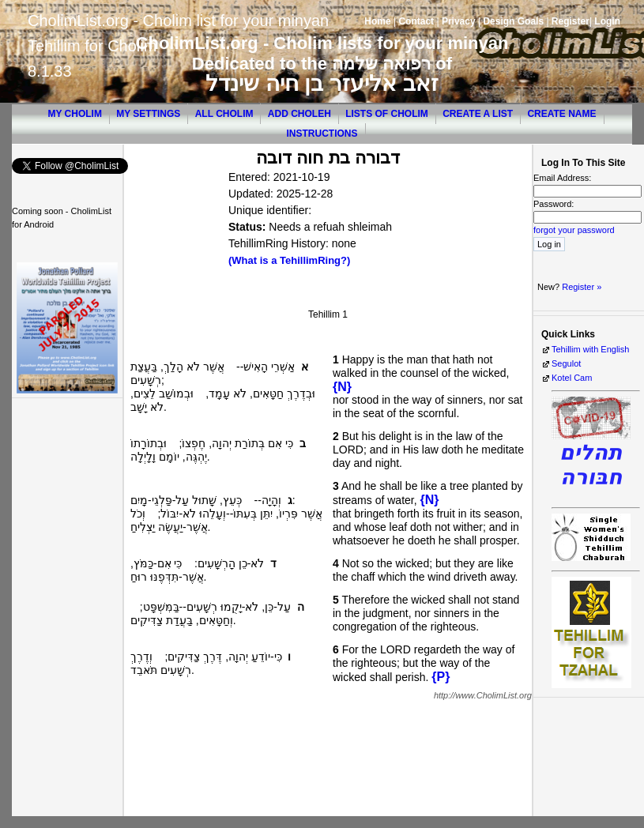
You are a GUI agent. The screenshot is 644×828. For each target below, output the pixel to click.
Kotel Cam (572, 378)
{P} (441, 677)
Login (607, 21)
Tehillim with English (590, 349)
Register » (582, 287)
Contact (416, 21)
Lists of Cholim (387, 114)
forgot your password (574, 230)
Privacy (459, 21)
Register (571, 21)
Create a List (478, 114)
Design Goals (513, 21)
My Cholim (74, 114)
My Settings (148, 114)
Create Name (561, 114)
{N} (342, 387)
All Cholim (224, 114)
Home (377, 21)
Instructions (322, 134)
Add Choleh (299, 114)
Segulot (566, 363)
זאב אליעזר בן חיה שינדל (322, 83)
